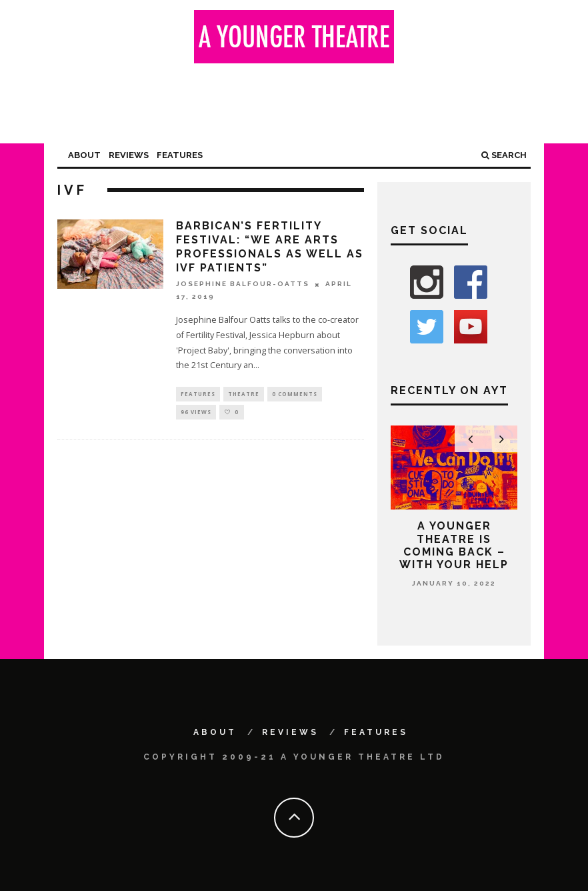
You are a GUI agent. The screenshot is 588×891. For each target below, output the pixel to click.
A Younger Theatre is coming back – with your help (454, 545)
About (84, 155)
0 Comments (295, 394)
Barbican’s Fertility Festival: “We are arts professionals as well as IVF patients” (270, 246)
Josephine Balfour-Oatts (243, 284)
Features (180, 155)
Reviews (129, 155)
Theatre (244, 394)
